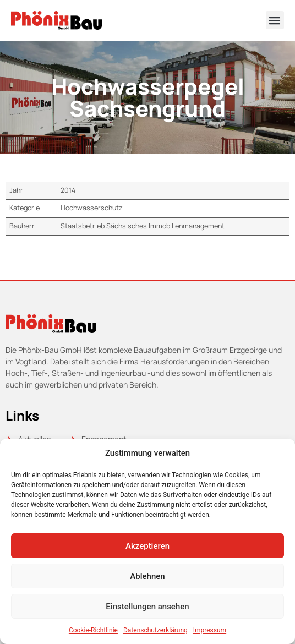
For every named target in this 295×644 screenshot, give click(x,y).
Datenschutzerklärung (155, 630)
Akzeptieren (147, 546)
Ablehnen (147, 576)
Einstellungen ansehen (147, 607)
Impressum (210, 630)
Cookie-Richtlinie (93, 630)
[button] (275, 20)
